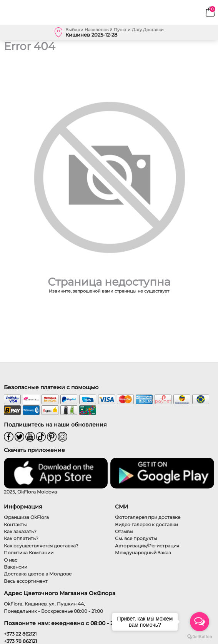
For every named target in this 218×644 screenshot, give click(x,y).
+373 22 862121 (20, 634)
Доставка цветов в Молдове (38, 574)
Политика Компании (29, 553)
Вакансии (16, 567)
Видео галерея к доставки (146, 524)
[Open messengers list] (200, 622)
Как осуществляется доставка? (41, 546)
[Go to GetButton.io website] (200, 636)
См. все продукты (136, 538)
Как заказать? (20, 531)
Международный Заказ (143, 553)
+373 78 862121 (20, 641)
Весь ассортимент (26, 581)
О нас (11, 560)
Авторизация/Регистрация (147, 546)
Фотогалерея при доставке (148, 517)
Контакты (15, 524)
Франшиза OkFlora (26, 517)
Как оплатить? (21, 538)
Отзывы (124, 531)
